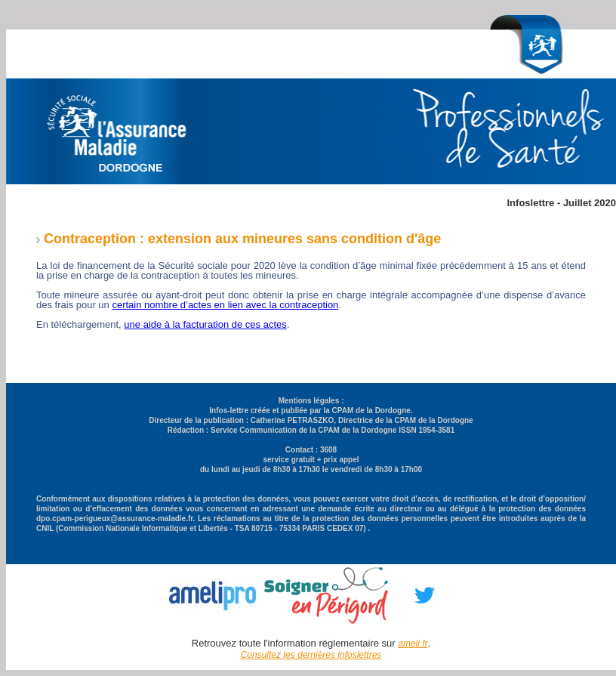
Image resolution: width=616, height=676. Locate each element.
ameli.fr (413, 644)
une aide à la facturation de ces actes (205, 324)
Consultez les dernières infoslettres (311, 655)
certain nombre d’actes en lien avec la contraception (225, 305)
